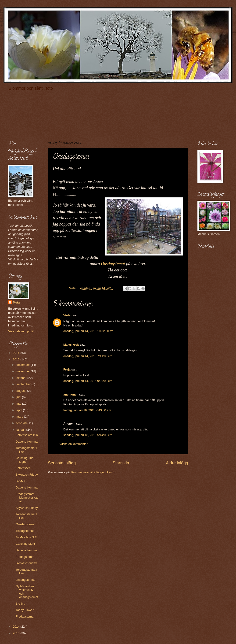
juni (19, 397)
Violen (68, 315)
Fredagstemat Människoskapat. (27, 498)
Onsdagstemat (113, 264)
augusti (22, 391)
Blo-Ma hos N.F (26, 537)
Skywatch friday (26, 563)
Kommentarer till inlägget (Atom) (93, 472)
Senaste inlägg (62, 463)
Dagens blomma (27, 442)
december (23, 365)
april (20, 410)
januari (21, 430)
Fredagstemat (25, 557)
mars (20, 416)
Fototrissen (23, 468)
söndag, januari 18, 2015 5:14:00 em (88, 435)
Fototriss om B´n (27, 435)
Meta (16, 302)
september (24, 384)
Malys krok (71, 345)
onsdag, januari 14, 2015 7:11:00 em (88, 356)
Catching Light (25, 544)
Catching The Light (25, 460)
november (23, 371)
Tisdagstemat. (25, 531)
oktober (22, 378)
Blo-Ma (20, 481)
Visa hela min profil (21, 331)
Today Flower (25, 610)
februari (22, 423)
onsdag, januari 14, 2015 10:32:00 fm (88, 331)
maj (19, 404)
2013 (17, 633)
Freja (67, 369)
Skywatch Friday (27, 475)
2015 (17, 359)
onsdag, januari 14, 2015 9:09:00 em (88, 381)
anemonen (71, 394)
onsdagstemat (25, 580)
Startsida (121, 463)
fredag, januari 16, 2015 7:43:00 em (87, 410)
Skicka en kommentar (73, 444)
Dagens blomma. (27, 487)
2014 (17, 627)
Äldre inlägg (177, 463)
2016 (17, 353)
